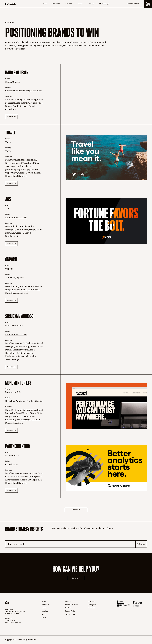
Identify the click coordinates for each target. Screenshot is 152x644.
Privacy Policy (70, 611)
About (91, 4)
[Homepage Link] (11, 4)
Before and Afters (72, 605)
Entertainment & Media (16, 217)
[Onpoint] (106, 279)
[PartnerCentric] (106, 468)
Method (68, 602)
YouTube (92, 608)
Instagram (92, 605)
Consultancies (12, 464)
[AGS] (106, 221)
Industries (56, 4)
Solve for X (76, 578)
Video (44, 618)
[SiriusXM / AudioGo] (106, 341)
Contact (68, 608)
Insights (80, 4)
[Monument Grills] (106, 406)
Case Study (11, 117)
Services (69, 4)
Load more (76, 510)
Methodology (104, 4)
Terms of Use (70, 614)
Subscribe (141, 544)
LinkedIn (92, 602)
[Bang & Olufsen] (106, 94)
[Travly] (106, 158)
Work (45, 4)
